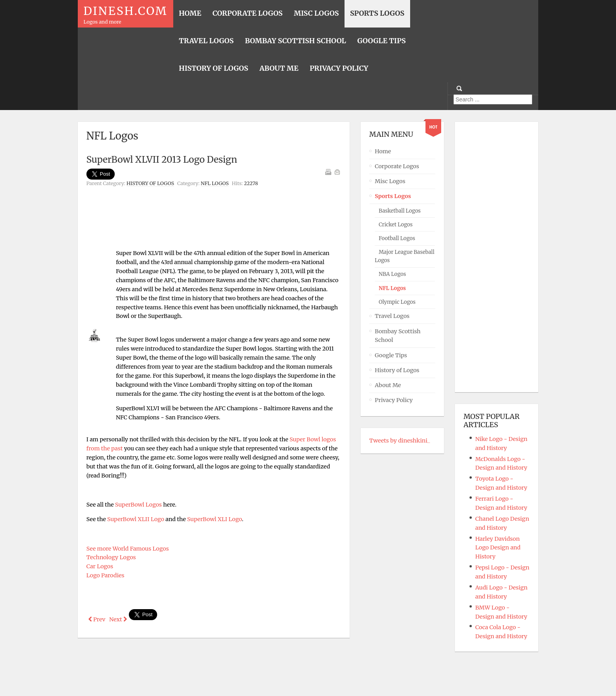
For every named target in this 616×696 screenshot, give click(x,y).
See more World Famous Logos (128, 549)
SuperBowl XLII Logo (136, 519)
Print (328, 172)
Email (337, 172)
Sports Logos (393, 196)
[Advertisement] (214, 209)
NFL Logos (215, 183)
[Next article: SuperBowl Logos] (118, 619)
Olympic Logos (397, 302)
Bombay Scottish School (398, 336)
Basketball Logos (400, 211)
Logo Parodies (105, 575)
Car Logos (100, 566)
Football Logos (397, 238)
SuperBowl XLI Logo (214, 519)
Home (383, 151)
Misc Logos (390, 181)
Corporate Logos (397, 166)
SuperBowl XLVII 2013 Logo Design (162, 159)
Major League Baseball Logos (405, 256)
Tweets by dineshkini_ (400, 441)
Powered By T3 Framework (308, 679)
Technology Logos (111, 557)
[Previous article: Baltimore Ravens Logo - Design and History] (97, 619)
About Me (388, 385)
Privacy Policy (394, 400)
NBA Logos (392, 274)
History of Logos (150, 183)
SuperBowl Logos (138, 505)
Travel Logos (392, 316)
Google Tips (391, 355)
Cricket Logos (396, 225)
